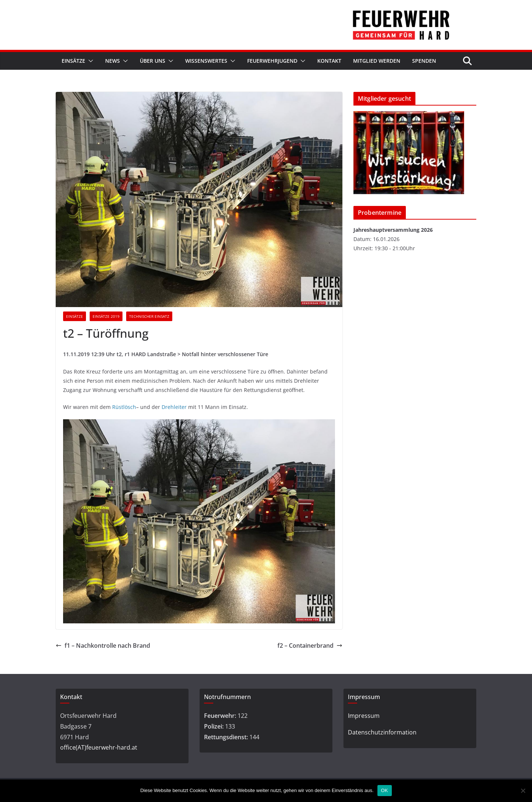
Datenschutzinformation (382, 732)
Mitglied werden (377, 61)
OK (385, 790)
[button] (89, 61)
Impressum (364, 716)
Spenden (424, 61)
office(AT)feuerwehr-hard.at (99, 747)
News (113, 61)
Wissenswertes (206, 61)
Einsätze (73, 61)
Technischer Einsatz (149, 316)
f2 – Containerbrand (310, 646)
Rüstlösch (124, 407)
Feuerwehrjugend (272, 61)
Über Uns (153, 61)
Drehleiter (174, 407)
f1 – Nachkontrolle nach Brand (103, 646)
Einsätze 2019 (106, 316)
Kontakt (329, 61)
